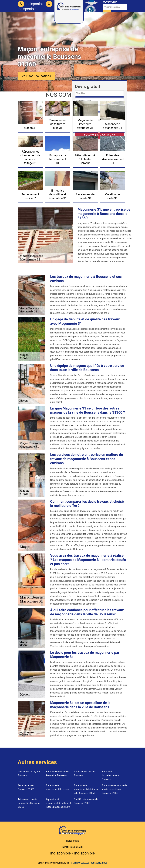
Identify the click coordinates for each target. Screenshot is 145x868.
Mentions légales (80, 863)
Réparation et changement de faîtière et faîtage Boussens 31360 (58, 803)
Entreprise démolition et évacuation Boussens (57, 773)
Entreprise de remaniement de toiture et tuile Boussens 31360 (86, 789)
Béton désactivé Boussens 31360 (26, 787)
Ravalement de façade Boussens (29, 773)
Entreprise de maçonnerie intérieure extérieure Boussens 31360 (114, 789)
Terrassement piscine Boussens (84, 773)
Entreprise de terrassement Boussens (57, 787)
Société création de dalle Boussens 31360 (86, 801)
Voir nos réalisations (37, 76)
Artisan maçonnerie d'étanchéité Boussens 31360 (29, 803)
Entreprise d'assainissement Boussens (110, 775)
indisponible (31, 4)
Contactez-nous (99, 863)
